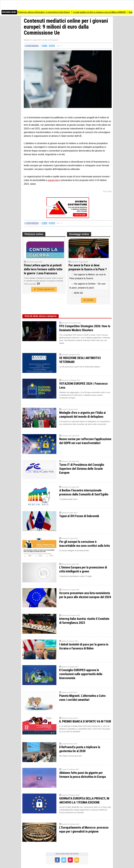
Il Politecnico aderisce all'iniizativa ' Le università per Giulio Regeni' (45, 12)
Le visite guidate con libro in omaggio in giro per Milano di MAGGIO (101, 12)
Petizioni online (34, 234)
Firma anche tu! (44, 289)
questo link (54, 180)
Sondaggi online (79, 234)
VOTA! (89, 300)
